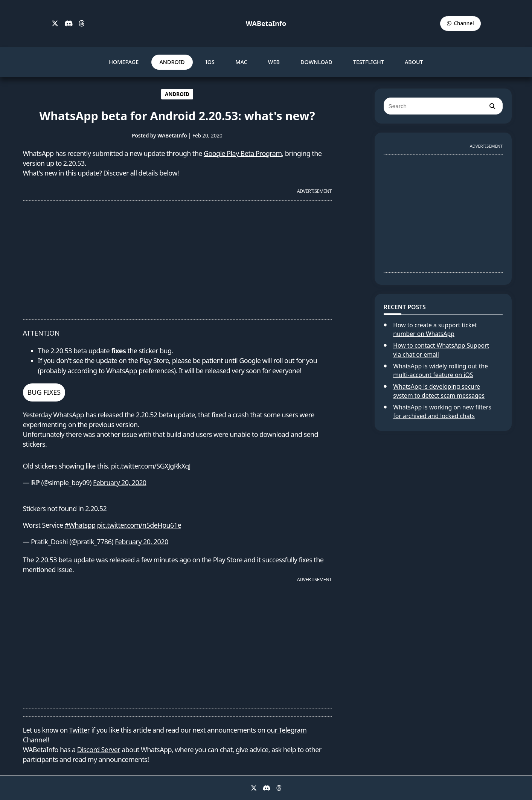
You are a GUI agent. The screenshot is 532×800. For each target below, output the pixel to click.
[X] (55, 24)
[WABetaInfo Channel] (460, 24)
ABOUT (414, 62)
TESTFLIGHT (369, 62)
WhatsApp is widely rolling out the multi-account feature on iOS (441, 371)
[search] (492, 106)
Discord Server (99, 750)
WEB (274, 62)
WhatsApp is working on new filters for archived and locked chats (442, 412)
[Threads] (82, 24)
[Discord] (69, 24)
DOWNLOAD (316, 62)
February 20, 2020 (120, 482)
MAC (241, 62)
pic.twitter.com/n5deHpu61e (139, 525)
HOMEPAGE (124, 62)
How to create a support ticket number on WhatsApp (435, 330)
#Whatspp (80, 525)
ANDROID (172, 62)
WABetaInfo (266, 23)
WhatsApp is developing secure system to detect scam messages (439, 391)
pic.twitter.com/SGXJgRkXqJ (151, 466)
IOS (210, 62)
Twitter (80, 730)
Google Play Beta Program (243, 153)
